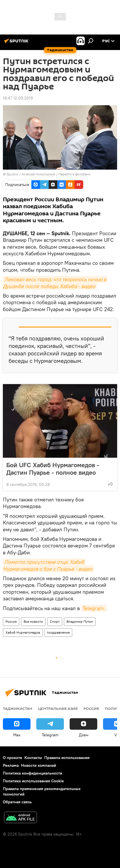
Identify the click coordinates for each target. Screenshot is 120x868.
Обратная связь (17, 802)
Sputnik (13, 174)
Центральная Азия (58, 708)
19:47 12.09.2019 (18, 98)
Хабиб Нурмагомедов (23, 632)
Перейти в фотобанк (74, 174)
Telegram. (94, 608)
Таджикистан (18, 708)
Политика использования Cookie (33, 781)
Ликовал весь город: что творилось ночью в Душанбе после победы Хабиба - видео (55, 283)
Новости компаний (39, 765)
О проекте (13, 758)
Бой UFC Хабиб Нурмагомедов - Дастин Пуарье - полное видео (57, 469)
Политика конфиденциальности (33, 773)
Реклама (11, 765)
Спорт (55, 621)
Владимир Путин (80, 621)
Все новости (33, 621)
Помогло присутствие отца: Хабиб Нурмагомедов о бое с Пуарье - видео (48, 565)
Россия (11, 621)
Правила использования (67, 758)
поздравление (58, 632)
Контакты (33, 758)
